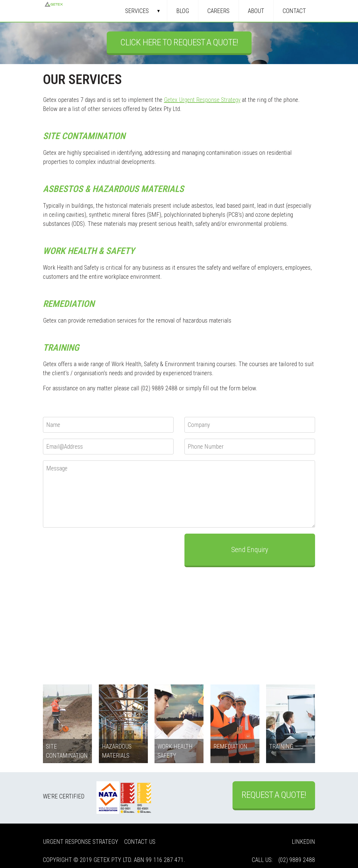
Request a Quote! (274, 795)
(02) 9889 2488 (297, 860)
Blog (183, 11)
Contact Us (140, 842)
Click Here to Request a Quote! (179, 42)
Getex (54, 11)
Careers (218, 11)
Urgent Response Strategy (81, 842)
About (256, 11)
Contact (294, 11)
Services (137, 11)
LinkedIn (303, 842)
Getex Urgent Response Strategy (202, 100)
